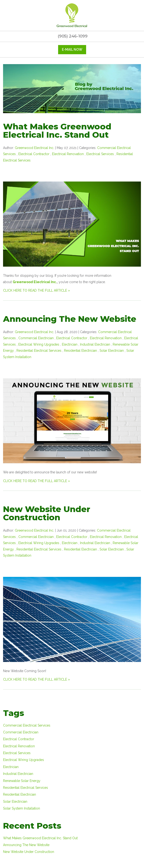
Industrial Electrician (95, 344)
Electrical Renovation (68, 154)
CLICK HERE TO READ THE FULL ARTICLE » (36, 290)
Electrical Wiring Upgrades (39, 344)
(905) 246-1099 (72, 36)
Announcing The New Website (70, 319)
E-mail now (72, 50)
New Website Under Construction (47, 513)
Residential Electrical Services (39, 351)
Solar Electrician (112, 351)
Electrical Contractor (34, 154)
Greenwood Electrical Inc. (35, 282)
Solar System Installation (22, 808)
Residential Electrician (80, 351)
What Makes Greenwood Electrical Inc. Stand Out (57, 131)
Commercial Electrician (36, 338)
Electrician (70, 344)
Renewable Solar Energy (22, 781)
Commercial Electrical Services (27, 725)
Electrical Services (100, 154)
